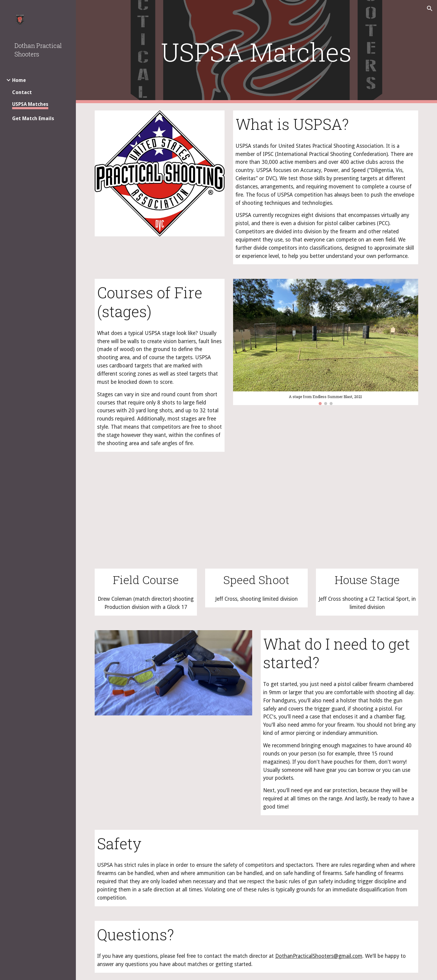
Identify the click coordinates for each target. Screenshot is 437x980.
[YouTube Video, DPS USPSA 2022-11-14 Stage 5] (146, 517)
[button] (430, 8)
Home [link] (19, 80)
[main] (256, 52)
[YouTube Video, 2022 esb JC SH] (367, 517)
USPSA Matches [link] (30, 104)
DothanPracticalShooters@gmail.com (319, 956)
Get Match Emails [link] (33, 118)
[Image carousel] (326, 342)
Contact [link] (22, 92)
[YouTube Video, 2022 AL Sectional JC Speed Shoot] (256, 517)
